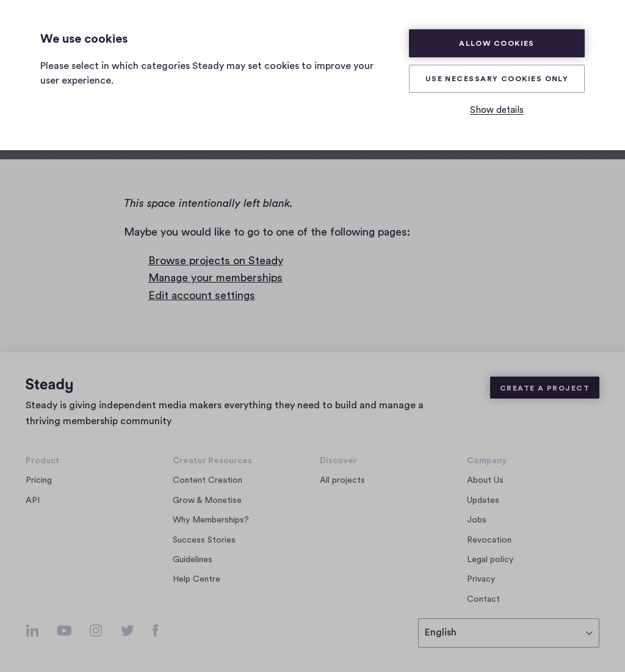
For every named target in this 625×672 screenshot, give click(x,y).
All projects (342, 480)
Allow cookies (497, 43)
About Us (485, 480)
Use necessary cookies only (497, 79)
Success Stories (204, 540)
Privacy (481, 579)
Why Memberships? (211, 520)
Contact (483, 599)
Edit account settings (202, 295)
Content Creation (208, 480)
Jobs (480, 520)
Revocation (489, 540)
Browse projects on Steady (216, 261)
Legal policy (490, 560)
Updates (483, 500)
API (33, 500)
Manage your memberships (215, 278)
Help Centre (197, 579)
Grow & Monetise (207, 500)
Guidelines (193, 560)
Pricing (39, 480)
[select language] (509, 633)
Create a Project (545, 388)
